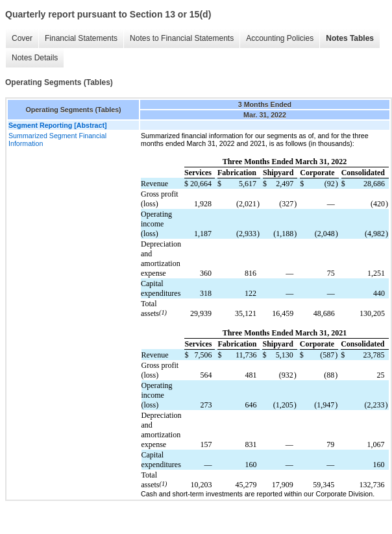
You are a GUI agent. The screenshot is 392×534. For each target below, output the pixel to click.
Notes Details (35, 58)
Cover (22, 38)
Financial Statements (81, 38)
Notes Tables (350, 38)
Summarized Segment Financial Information (57, 140)
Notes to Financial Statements (182, 38)
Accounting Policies (280, 38)
